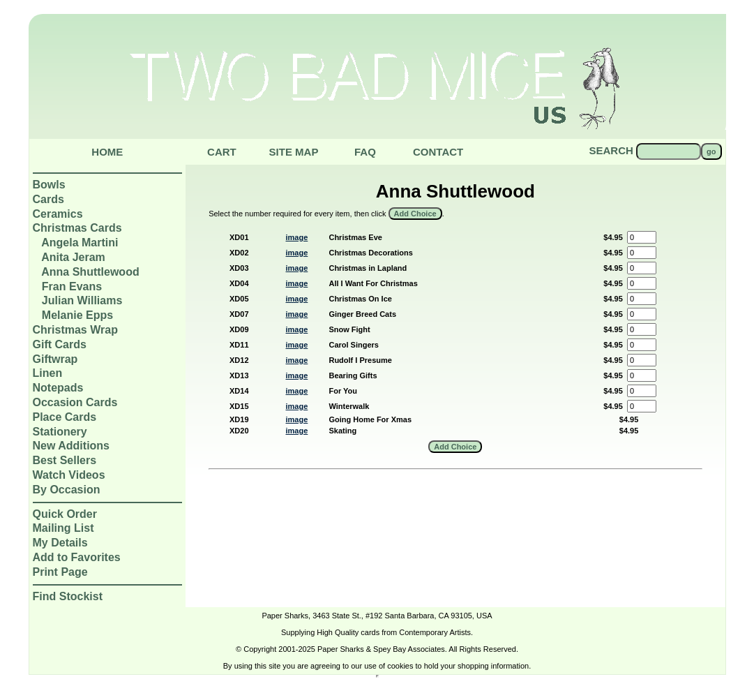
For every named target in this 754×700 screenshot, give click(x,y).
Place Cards (65, 417)
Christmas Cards (77, 228)
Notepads (58, 388)
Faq (365, 152)
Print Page (60, 572)
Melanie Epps (77, 315)
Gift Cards (60, 344)
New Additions (71, 446)
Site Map (294, 152)
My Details (60, 543)
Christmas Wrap (75, 330)
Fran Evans (72, 286)
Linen (48, 373)
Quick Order (65, 514)
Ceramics (58, 214)
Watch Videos (69, 475)
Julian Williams (82, 300)
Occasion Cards (75, 402)
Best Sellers (65, 460)
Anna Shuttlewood (90, 272)
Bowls (49, 185)
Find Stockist (68, 596)
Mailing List (63, 528)
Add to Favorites (77, 557)
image (297, 237)
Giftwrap (55, 359)
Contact (438, 152)
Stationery (60, 432)
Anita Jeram (73, 257)
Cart (222, 152)
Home (107, 152)
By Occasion (67, 490)
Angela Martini (80, 243)
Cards (48, 199)
